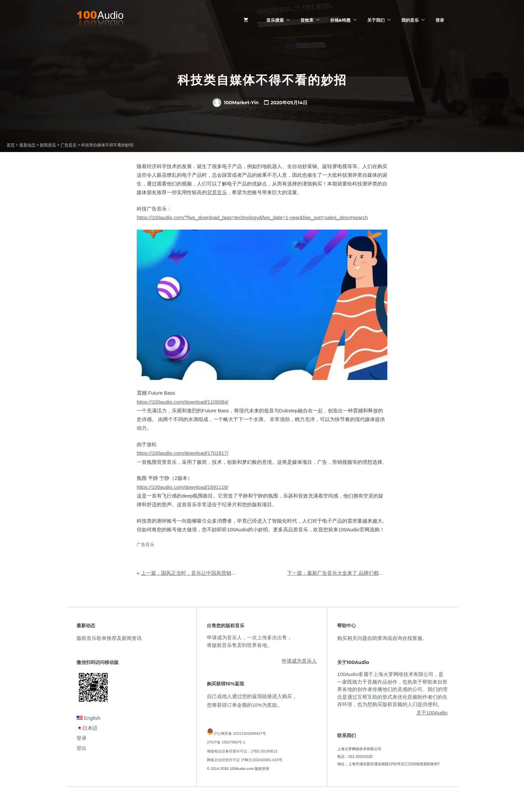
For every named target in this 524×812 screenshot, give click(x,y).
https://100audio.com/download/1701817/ (182, 453)
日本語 (87, 728)
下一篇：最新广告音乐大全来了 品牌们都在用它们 (343, 573)
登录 (440, 20)
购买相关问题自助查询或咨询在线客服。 (382, 638)
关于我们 (376, 20)
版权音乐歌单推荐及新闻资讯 (109, 638)
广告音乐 (145, 545)
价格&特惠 (340, 20)
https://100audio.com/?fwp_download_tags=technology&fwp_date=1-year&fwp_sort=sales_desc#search (252, 217)
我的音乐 (410, 20)
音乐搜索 (275, 20)
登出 (82, 748)
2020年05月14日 (289, 103)
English (88, 718)
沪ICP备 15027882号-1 (226, 742)
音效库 (307, 20)
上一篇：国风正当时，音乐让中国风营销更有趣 (194, 573)
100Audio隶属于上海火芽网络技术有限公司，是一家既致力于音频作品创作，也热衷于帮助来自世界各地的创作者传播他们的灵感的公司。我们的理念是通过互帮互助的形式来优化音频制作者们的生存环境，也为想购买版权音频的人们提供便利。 (392, 689)
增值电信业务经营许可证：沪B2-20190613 (242, 751)
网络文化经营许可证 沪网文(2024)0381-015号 (245, 760)
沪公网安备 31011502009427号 (240, 733)
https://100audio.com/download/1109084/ (182, 402)
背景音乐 (217, 192)
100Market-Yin (236, 103)
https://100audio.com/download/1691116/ (182, 487)
